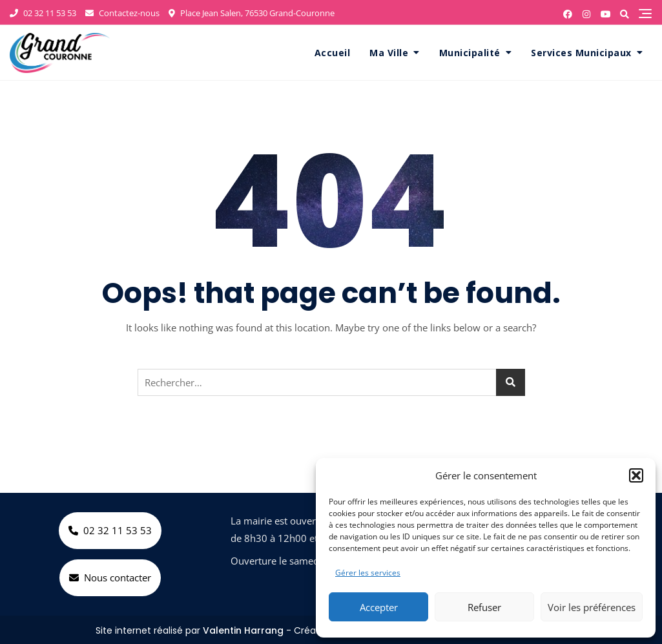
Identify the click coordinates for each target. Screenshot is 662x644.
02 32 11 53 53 (43, 13)
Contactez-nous (122, 13)
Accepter (379, 607)
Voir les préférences (592, 607)
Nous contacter (110, 577)
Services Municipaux (581, 53)
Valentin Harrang (243, 630)
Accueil (333, 53)
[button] (636, 475)
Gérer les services (368, 573)
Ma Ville (389, 53)
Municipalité (470, 53)
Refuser (484, 607)
